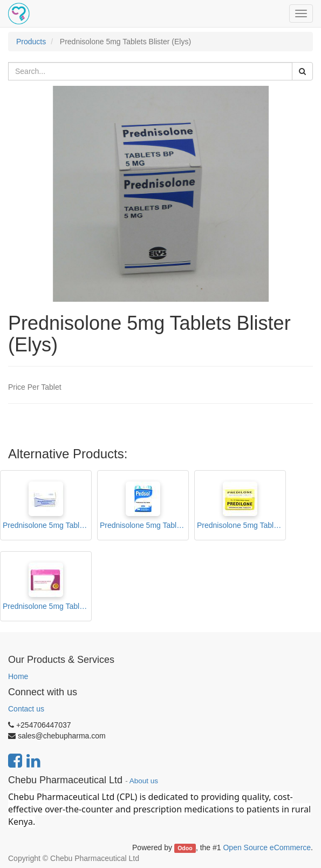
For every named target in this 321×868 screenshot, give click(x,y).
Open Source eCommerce (267, 847)
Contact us (26, 709)
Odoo (185, 848)
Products (31, 42)
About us (144, 781)
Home (18, 676)
